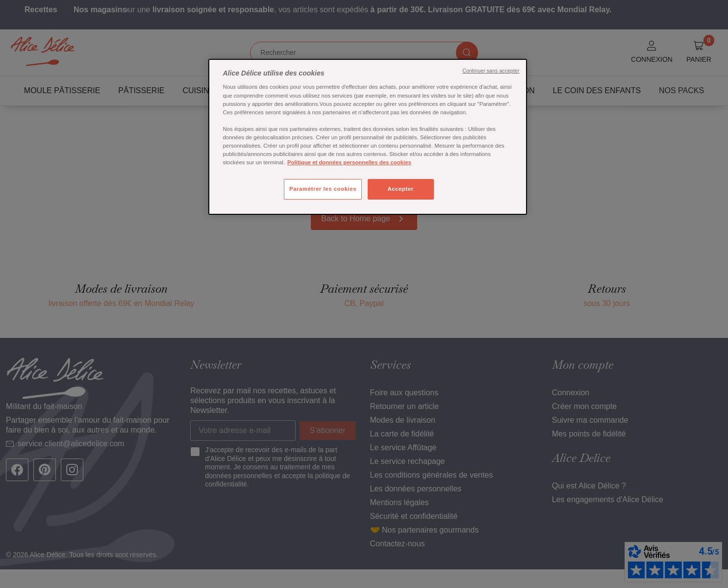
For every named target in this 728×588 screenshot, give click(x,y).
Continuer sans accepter (491, 71)
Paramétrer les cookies (323, 189)
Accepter (400, 189)
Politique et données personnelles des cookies (349, 162)
